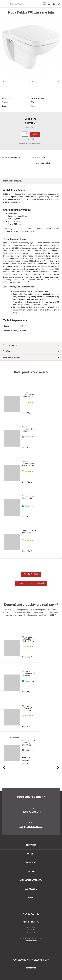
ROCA (33, 102)
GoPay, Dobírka (37, 143)
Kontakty (31, 898)
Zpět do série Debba (31, 574)
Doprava (31, 871)
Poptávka (31, 351)
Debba (34, 106)
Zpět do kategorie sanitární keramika (31, 583)
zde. (35, 231)
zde (13, 231)
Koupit (35, 134)
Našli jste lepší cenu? (31, 357)
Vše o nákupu (31, 889)
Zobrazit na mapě (31, 941)
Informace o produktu (31, 181)
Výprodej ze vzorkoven (31, 880)
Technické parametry (31, 345)
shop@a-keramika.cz (14, 615)
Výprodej (31, 854)
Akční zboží (31, 863)
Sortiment (31, 845)
